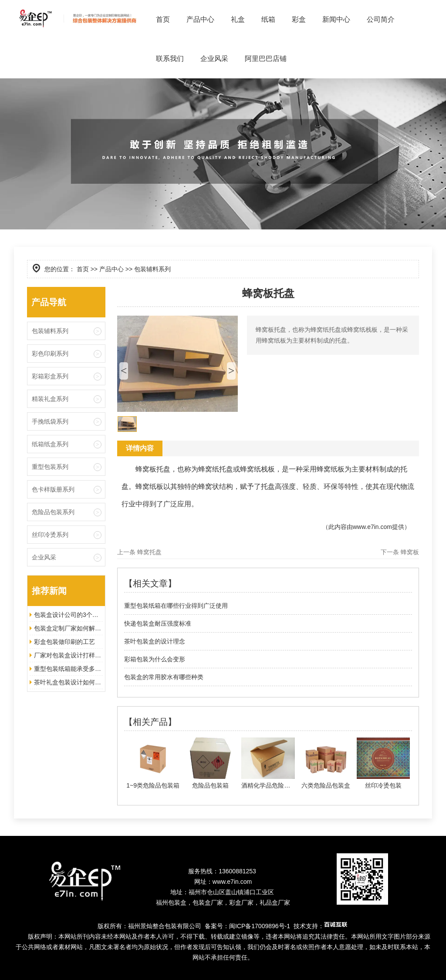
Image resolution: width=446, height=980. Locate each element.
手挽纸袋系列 (50, 421)
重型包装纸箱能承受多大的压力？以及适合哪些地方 (68, 669)
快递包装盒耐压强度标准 (158, 623)
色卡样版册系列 (53, 489)
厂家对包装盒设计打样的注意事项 (68, 655)
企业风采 (214, 59)
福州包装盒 (171, 903)
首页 (163, 19)
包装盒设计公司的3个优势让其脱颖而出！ (68, 615)
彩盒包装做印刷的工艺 (64, 642)
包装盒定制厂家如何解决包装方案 (68, 628)
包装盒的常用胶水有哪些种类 (164, 677)
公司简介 (381, 19)
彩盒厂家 (241, 903)
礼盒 (238, 19)
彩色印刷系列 (50, 354)
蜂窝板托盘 (153, 469)
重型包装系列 (50, 467)
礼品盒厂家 (275, 903)
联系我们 (170, 59)
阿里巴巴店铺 (266, 59)
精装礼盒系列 (50, 399)
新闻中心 (336, 19)
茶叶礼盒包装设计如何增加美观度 (68, 682)
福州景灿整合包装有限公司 (165, 926)
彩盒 (299, 19)
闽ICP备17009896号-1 (260, 926)
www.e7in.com (372, 527)
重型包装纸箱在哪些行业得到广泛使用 (176, 606)
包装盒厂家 (208, 903)
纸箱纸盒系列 (50, 444)
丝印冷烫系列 (50, 535)
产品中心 (200, 19)
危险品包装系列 (53, 512)
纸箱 (268, 19)
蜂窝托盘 (149, 552)
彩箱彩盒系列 (50, 376)
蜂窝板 (410, 552)
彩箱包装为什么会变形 (155, 659)
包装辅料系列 (50, 331)
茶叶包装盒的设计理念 (155, 641)
